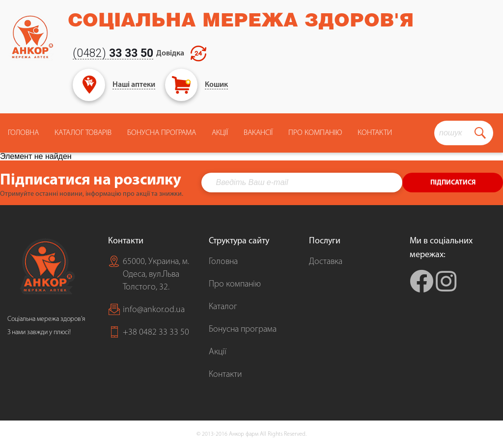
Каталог (223, 307)
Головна (23, 133)
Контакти (375, 133)
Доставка (326, 262)
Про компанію (235, 284)
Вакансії (258, 133)
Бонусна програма (162, 133)
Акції (220, 133)
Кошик (216, 85)
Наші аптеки (134, 85)
